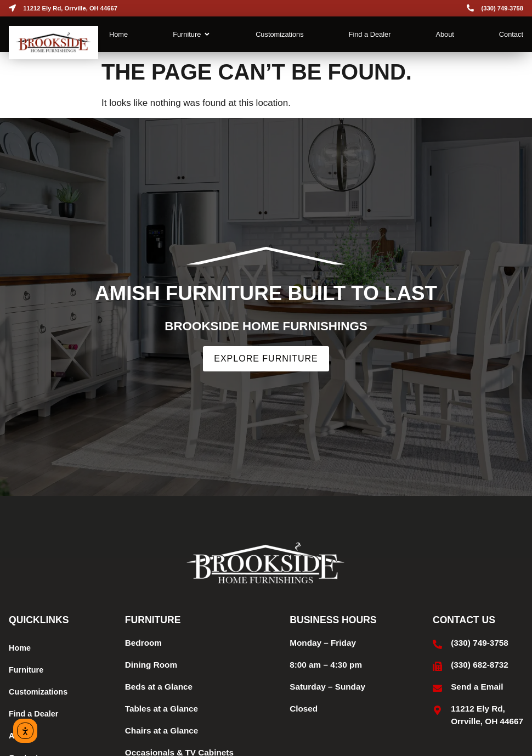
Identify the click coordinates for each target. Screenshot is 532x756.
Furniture (26, 670)
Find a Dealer (33, 714)
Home (20, 648)
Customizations (38, 692)
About (20, 736)
